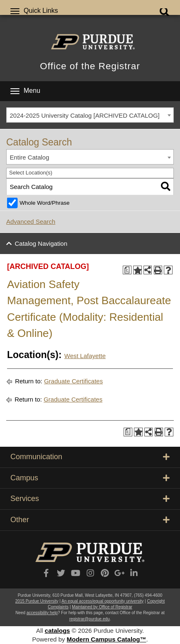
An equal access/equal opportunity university (102, 601)
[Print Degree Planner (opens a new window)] (127, 270)
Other (90, 520)
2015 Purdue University (37, 601)
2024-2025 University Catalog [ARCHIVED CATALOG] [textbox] (85, 115)
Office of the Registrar (90, 66)
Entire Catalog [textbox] (30, 157)
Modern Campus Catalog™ (107, 639)
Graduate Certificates (73, 381)
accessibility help (42, 613)
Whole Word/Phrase (45, 203)
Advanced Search (31, 222)
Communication (90, 457)
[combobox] (90, 115)
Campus (90, 478)
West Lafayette (85, 356)
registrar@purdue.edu (89, 619)
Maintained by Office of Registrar (102, 607)
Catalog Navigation (41, 243)
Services (90, 499)
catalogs (57, 631)
